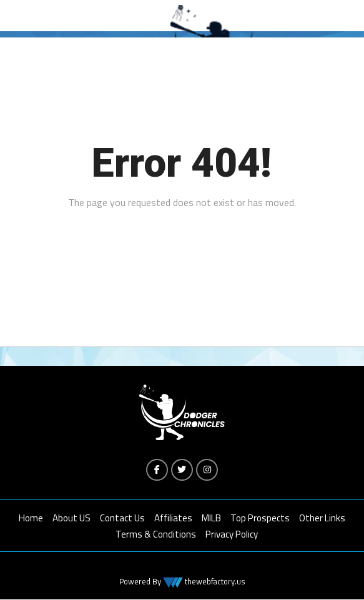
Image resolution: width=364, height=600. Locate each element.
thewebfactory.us (214, 582)
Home (31, 519)
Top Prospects (260, 519)
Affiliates (173, 519)
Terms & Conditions (156, 535)
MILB (211, 519)
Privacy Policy (232, 535)
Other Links (322, 519)
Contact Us (122, 519)
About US (71, 519)
